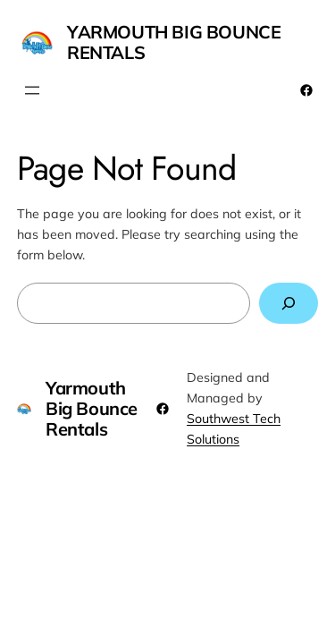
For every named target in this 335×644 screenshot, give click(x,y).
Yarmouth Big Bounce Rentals (174, 42)
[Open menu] (32, 90)
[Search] (289, 304)
